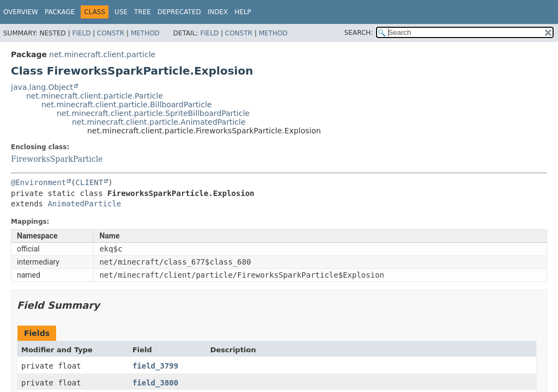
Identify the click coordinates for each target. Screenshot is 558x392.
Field (81, 33)
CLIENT (90, 182)
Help (243, 12)
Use (121, 12)
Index (218, 12)
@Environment (38, 182)
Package (60, 12)
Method (145, 33)
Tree (142, 12)
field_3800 (155, 383)
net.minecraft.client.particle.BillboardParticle (127, 105)
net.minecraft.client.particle (102, 54)
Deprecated (179, 12)
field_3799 (155, 366)
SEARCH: (359, 33)
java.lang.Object (42, 87)
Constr (111, 33)
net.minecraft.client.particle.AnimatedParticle (159, 122)
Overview (21, 12)
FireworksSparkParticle (57, 159)
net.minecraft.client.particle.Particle (95, 96)
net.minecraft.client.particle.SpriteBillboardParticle (153, 113)
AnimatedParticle (84, 204)
